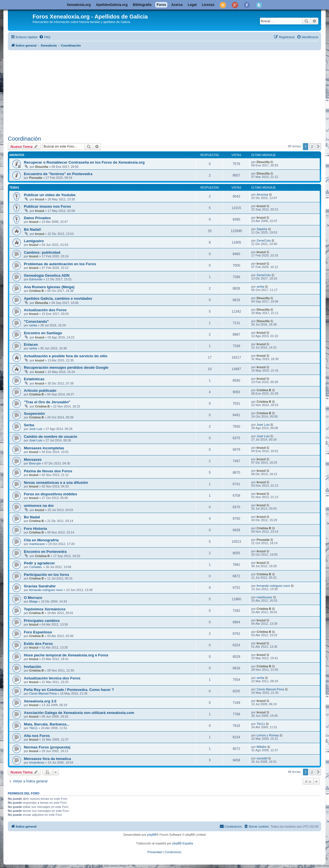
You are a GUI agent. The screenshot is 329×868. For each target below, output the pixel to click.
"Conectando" (36, 321)
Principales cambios (42, 621)
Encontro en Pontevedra (45, 552)
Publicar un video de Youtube (50, 195)
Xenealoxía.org (79, 5)
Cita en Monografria (41, 540)
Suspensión (34, 414)
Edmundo (36, 279)
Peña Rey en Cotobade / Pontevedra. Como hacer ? (69, 690)
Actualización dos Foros (45, 310)
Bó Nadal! (33, 229)
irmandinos (37, 762)
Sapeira (262, 229)
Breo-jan (35, 463)
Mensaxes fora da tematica (47, 759)
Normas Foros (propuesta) (47, 747)
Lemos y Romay (268, 735)
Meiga (33, 601)
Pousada (36, 178)
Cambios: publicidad (42, 252)
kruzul (40, 199)
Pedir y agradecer (39, 563)
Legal (192, 5)
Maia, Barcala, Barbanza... (47, 724)
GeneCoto (264, 241)
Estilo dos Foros (38, 644)
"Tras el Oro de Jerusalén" (47, 402)
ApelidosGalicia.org (112, 5)
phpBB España (183, 843)
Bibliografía (142, 5)
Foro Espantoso (38, 632)
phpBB (152, 835)
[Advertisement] (168, 92)
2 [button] (312, 146)
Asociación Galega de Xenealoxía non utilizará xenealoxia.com (79, 713)
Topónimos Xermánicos (45, 609)
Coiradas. (36, 567)
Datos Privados (37, 218)
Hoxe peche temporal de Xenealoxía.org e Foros (66, 655)
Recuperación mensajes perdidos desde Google (66, 367)
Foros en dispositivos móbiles (51, 494)
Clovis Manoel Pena (43, 693)
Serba (29, 425)
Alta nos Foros (37, 736)
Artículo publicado (40, 391)
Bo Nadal (32, 517)
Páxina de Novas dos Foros (48, 471)
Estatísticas (34, 379)
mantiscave (37, 544)
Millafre (261, 747)
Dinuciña (42, 167)
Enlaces (31, 344)
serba (261, 287)
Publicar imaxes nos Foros (47, 206)
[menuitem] (45, 37)
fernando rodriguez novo (46, 590)
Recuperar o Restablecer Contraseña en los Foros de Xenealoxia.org (84, 162)
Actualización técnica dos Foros (52, 678)
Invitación (33, 667)
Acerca (177, 5)
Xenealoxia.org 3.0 (40, 701)
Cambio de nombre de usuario (51, 437)
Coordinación (24, 139)
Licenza (208, 5)
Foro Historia (35, 529)
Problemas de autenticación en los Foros (60, 264)
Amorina (262, 194)
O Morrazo (33, 598)
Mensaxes (33, 460)
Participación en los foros (46, 575)
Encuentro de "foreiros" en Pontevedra (58, 174)
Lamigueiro (34, 241)
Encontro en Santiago (43, 333)
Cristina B (36, 291)
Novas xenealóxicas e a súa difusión (56, 483)
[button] (318, 146)
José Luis (36, 429)
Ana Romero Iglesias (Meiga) (49, 287)
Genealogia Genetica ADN (47, 275)
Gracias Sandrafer (40, 586)
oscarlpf (262, 758)
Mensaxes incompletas (44, 448)
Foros (161, 5)
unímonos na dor (39, 506)
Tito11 (33, 728)
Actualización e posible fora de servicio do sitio (66, 356)
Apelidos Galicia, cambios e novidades (58, 298)
